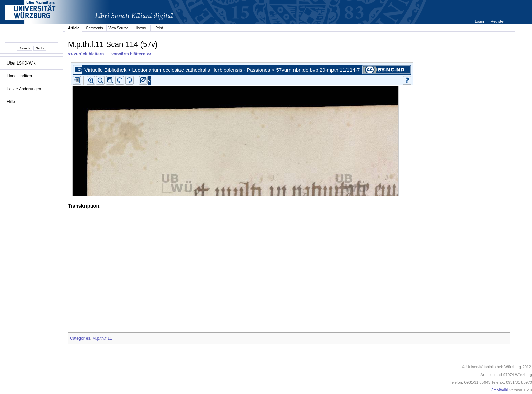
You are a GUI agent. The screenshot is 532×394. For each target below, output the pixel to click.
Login (480, 21)
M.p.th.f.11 (102, 338)
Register (498, 21)
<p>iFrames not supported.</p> (289, 128)
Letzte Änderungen (24, 89)
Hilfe (11, 102)
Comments (94, 28)
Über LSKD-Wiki (22, 63)
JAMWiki (500, 390)
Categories (80, 338)
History (140, 28)
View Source (118, 28)
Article (74, 28)
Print (159, 28)
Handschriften (19, 76)
